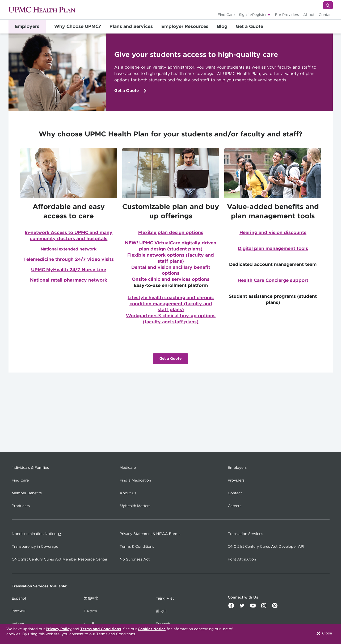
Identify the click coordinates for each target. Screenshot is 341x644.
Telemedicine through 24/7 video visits (69, 260)
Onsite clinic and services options (171, 279)
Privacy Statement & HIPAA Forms (150, 534)
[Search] (328, 5)
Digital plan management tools (273, 249)
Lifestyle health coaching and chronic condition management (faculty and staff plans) (171, 304)
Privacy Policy (59, 629)
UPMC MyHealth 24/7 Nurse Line (69, 270)
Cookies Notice (152, 629)
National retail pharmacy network (69, 280)
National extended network (69, 249)
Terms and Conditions (101, 629)
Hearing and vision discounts (273, 233)
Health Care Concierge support (273, 281)
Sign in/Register (253, 15)
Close (324, 633)
